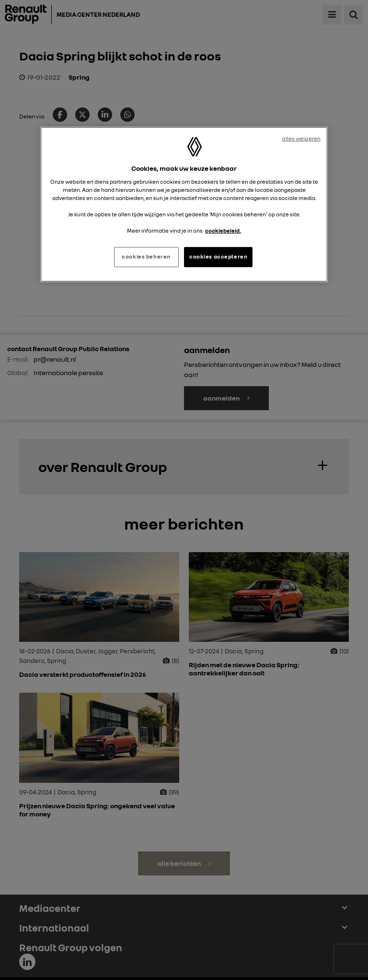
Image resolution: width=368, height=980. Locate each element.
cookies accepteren (218, 257)
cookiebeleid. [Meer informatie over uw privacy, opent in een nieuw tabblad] (223, 231)
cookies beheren (146, 257)
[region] (184, 204)
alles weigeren (301, 139)
